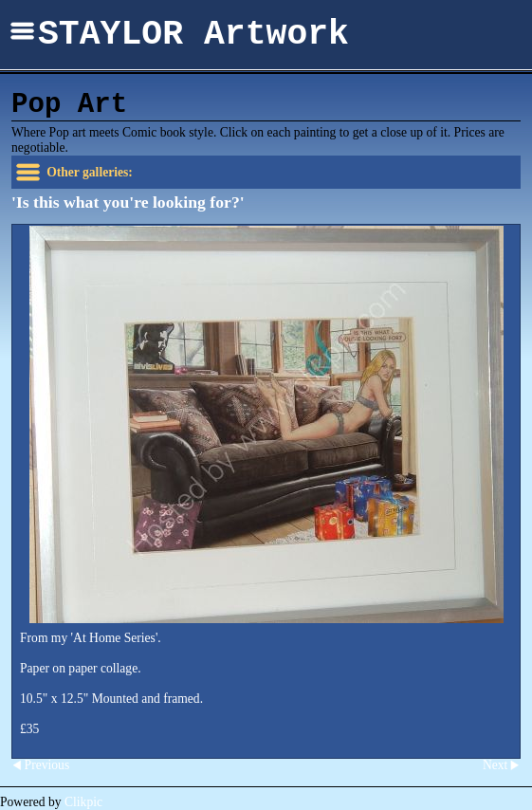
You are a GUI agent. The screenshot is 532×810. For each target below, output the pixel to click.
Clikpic (83, 802)
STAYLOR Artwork (193, 35)
